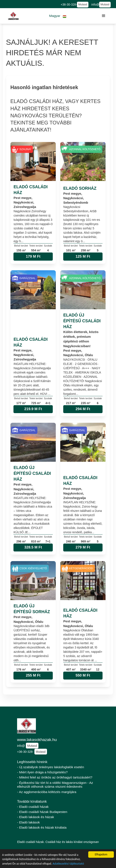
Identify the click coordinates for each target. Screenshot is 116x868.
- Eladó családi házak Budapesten (42, 812)
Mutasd (83, 4)
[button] (58, 16)
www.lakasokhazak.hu (37, 740)
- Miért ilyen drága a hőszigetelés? (42, 772)
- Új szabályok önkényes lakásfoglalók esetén (51, 767)
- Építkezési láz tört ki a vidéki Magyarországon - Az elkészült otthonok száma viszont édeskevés (55, 785)
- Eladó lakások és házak (36, 817)
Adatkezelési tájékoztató (68, 864)
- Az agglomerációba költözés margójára (47, 792)
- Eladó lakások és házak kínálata (42, 827)
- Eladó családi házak (33, 807)
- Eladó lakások (28, 822)
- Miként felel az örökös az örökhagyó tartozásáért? (55, 777)
